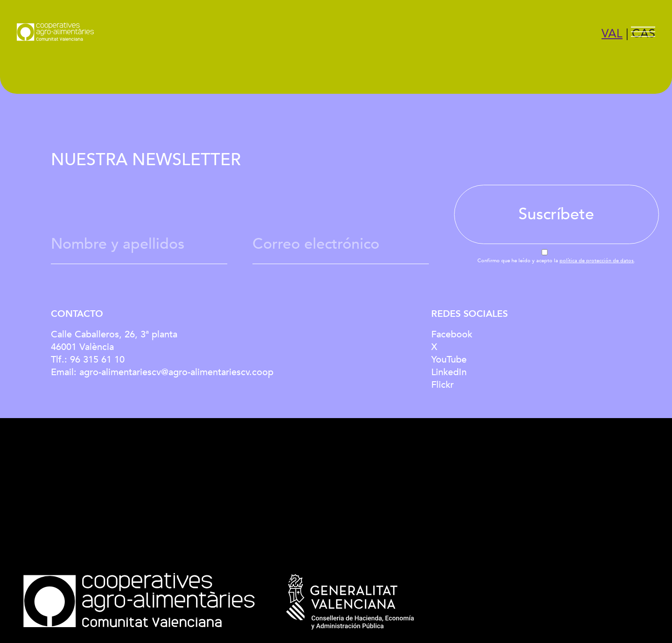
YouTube (449, 360)
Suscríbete (556, 214)
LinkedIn (449, 372)
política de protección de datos (597, 261)
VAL (612, 34)
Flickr (442, 385)
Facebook (452, 334)
